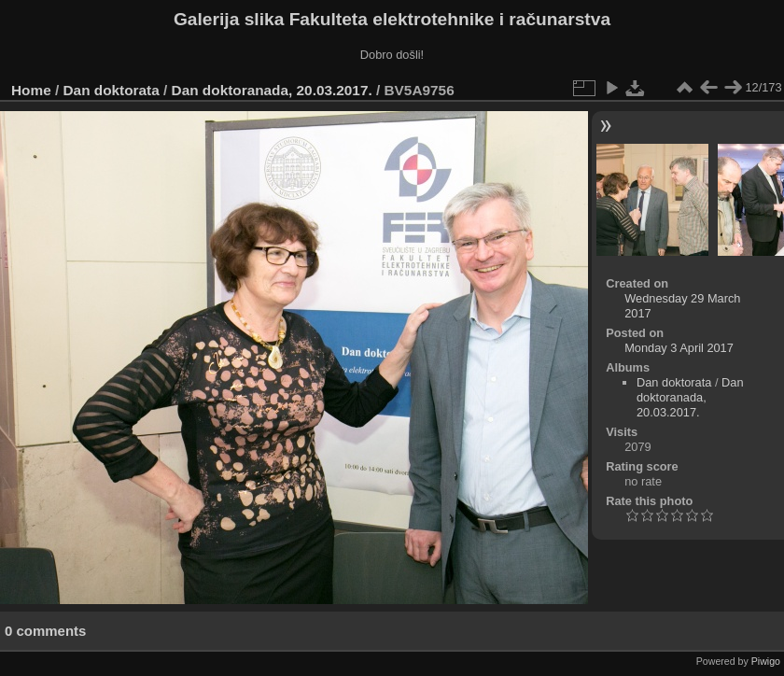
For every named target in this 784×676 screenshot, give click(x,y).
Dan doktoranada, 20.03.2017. (272, 90)
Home (31, 90)
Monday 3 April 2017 (679, 348)
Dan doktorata (112, 90)
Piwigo (766, 661)
